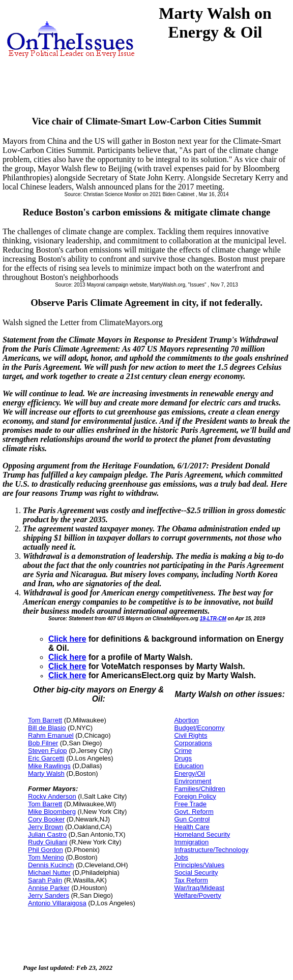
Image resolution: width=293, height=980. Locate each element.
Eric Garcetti (46, 758)
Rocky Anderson (52, 796)
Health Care (192, 827)
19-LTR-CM (213, 619)
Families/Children (199, 789)
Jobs (181, 857)
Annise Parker (49, 888)
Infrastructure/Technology (211, 850)
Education (189, 766)
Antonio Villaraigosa (57, 903)
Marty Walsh (46, 773)
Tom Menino (46, 857)
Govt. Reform (194, 812)
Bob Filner (43, 743)
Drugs (183, 758)
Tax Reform (191, 880)
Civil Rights (191, 735)
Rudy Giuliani (48, 842)
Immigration (191, 842)
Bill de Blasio (47, 728)
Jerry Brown (46, 827)
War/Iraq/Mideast (199, 888)
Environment (193, 781)
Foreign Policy (195, 796)
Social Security (196, 873)
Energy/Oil (189, 773)
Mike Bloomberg (52, 812)
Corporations (193, 743)
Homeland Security (202, 834)
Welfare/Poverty (197, 895)
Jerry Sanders (49, 895)
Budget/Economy (199, 728)
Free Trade (190, 804)
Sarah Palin (45, 880)
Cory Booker (46, 819)
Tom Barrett (45, 720)
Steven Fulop (48, 751)
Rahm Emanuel (51, 735)
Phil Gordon (46, 850)
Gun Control (192, 819)
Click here (67, 639)
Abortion (186, 720)
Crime (183, 751)
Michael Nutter (49, 873)
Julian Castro (47, 834)
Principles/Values (199, 865)
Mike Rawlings (49, 766)
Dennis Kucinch (51, 865)
